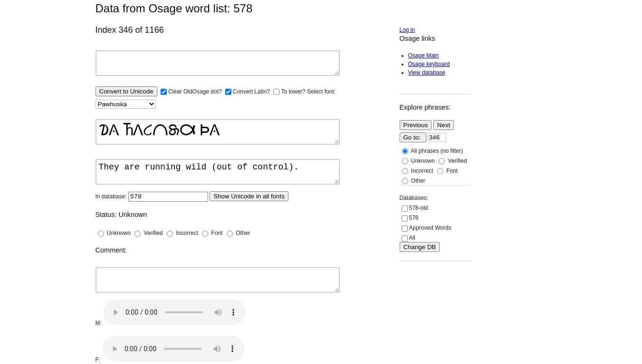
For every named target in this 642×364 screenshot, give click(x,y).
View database (427, 73)
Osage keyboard (429, 64)
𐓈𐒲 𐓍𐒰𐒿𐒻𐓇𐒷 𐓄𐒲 (218, 132)
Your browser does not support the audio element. (174, 312)
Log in (407, 30)
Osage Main (424, 56)
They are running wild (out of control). (218, 172)
